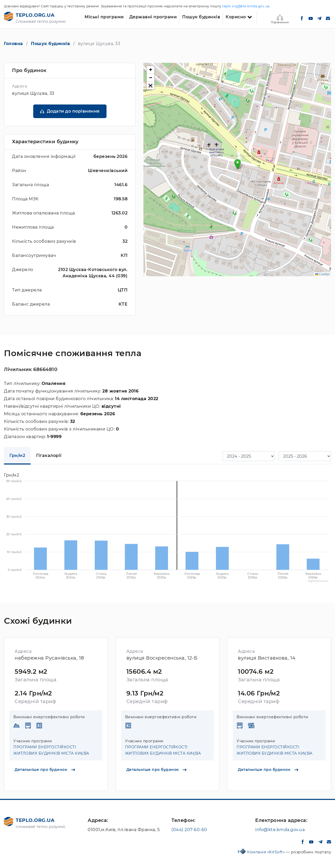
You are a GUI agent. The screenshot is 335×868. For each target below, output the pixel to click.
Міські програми (104, 17)
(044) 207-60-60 (189, 830)
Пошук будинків (201, 17)
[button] (238, 164)
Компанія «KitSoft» (267, 852)
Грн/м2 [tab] (17, 455)
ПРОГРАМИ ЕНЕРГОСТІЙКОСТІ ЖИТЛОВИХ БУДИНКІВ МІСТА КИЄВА (51, 750)
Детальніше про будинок (45, 770)
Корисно (236, 17)
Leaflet (322, 274)
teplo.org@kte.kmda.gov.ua (246, 6)
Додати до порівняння (73, 111)
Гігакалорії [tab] (49, 455)
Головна (13, 44)
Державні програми (153, 17)
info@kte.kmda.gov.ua (280, 830)
